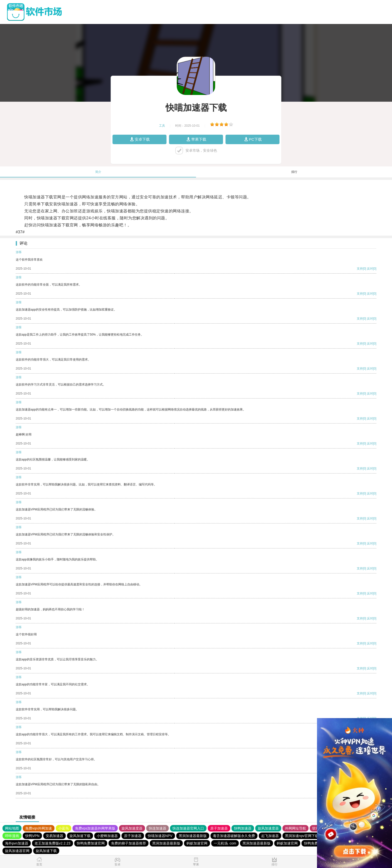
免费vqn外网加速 (39, 828)
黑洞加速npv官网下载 (302, 836)
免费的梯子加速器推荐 (128, 843)
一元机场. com (225, 843)
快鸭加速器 (243, 828)
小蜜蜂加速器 (107, 836)
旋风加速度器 (132, 828)
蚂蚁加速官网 (197, 843)
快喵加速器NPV (160, 836)
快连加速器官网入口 (188, 828)
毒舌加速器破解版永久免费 (234, 836)
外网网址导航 (295, 828)
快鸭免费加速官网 (91, 843)
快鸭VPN (32, 836)
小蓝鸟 (63, 828)
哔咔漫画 (12, 836)
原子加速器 (219, 828)
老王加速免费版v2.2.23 (52, 843)
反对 (370, 269)
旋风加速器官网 (17, 851)
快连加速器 (157, 828)
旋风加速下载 (80, 836)
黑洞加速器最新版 (193, 836)
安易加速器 (54, 836)
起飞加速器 (270, 836)
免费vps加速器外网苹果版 (95, 828)
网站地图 (12, 828)
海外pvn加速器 (17, 843)
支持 (360, 269)
